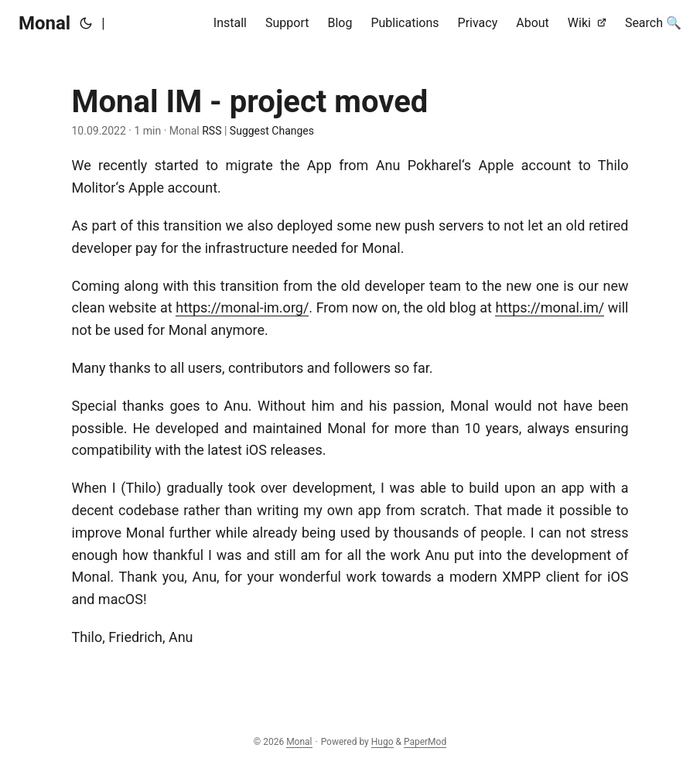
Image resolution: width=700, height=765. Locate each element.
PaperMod (425, 742)
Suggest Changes (272, 131)
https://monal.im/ (550, 307)
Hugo (382, 742)
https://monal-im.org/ (242, 307)
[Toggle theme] (86, 23)
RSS (211, 131)
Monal (44, 23)
